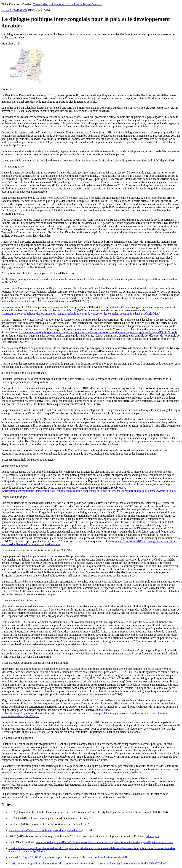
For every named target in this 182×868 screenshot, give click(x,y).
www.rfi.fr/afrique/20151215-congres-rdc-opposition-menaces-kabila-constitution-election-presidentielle (68, 857)
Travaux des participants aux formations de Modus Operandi (68, 4)
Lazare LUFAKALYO (14, 10)
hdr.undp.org (153, 836)
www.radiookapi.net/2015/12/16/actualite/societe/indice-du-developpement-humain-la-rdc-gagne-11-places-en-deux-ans (105, 842)
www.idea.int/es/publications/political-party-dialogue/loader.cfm (45, 830)
